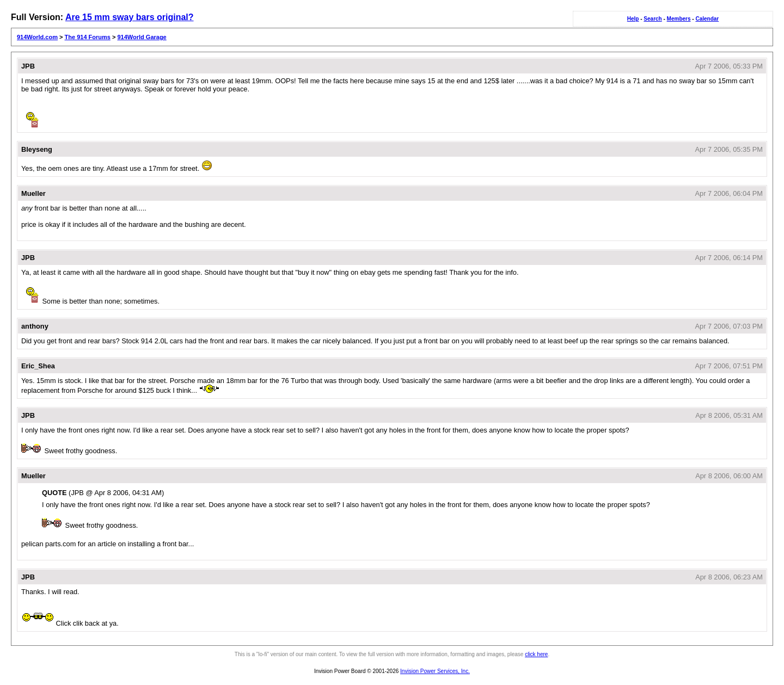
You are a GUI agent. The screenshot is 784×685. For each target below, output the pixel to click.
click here (536, 654)
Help (633, 19)
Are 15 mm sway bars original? (130, 17)
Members (679, 19)
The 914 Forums (88, 37)
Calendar (707, 19)
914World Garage (142, 37)
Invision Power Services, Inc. (435, 671)
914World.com (37, 37)
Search (653, 19)
